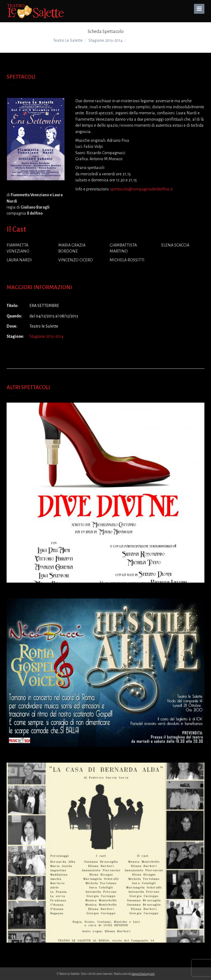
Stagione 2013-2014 (46, 336)
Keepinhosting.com (143, 974)
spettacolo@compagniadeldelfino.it (141, 189)
